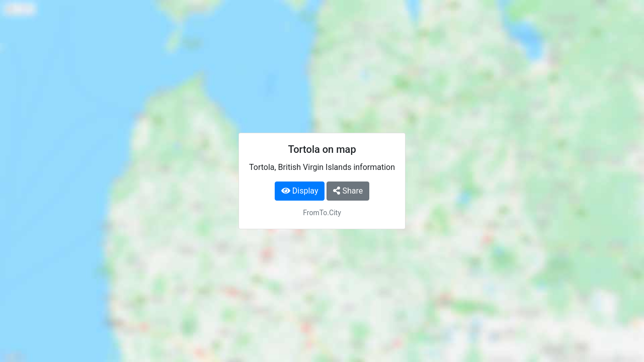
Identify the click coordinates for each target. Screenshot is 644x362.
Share (348, 191)
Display (300, 191)
